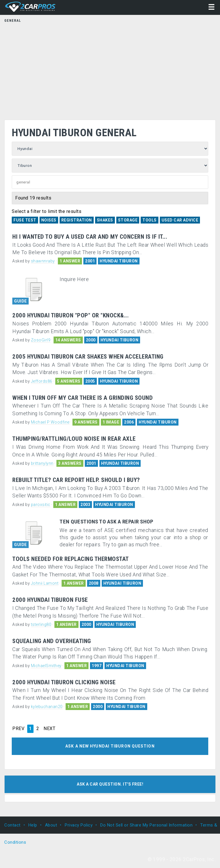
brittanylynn (42, 463)
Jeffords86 (42, 381)
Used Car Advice (180, 220)
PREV (18, 729)
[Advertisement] (110, 70)
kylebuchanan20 (47, 707)
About (51, 825)
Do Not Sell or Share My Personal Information (146, 825)
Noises (49, 220)
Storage (128, 220)
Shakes (105, 220)
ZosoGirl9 (41, 340)
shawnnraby (43, 261)
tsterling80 (41, 624)
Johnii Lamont (45, 583)
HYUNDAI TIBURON (119, 261)
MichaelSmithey (46, 666)
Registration (77, 220)
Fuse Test (25, 220)
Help (33, 825)
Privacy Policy (79, 825)
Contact (12, 825)
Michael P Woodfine (50, 422)
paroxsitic (41, 505)
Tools (150, 220)
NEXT (49, 729)
